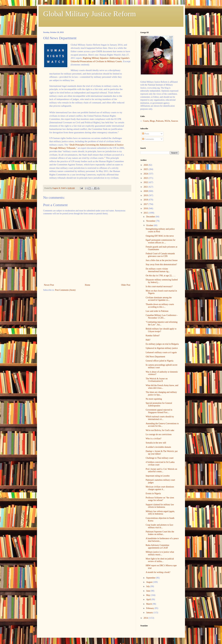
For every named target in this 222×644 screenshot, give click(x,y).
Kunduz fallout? (153, 336)
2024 (146, 174)
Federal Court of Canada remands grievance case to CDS (160, 255)
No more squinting (154, 399)
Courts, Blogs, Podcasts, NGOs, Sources (161, 121)
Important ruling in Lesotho (158, 476)
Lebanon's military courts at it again (161, 352)
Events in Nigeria (153, 493)
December (151, 217)
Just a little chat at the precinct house (162, 260)
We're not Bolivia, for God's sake (160, 430)
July (148, 586)
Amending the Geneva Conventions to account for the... (162, 425)
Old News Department (155, 357)
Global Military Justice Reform (89, 14)
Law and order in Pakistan (157, 311)
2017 (146, 204)
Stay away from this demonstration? (161, 264)
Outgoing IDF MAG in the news (160, 236)
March (149, 604)
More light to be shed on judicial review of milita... (160, 560)
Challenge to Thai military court (160, 458)
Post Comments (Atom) (65, 290)
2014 (146, 618)
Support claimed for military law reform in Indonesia (160, 506)
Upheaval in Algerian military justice (162, 348)
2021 (146, 187)
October (150, 225)
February (150, 608)
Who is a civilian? (153, 439)
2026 (146, 165)
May (148, 595)
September (151, 578)
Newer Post (49, 285)
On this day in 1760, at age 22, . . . (160, 276)
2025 (146, 169)
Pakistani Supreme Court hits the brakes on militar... (160, 533)
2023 (146, 178)
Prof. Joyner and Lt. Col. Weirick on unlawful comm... (161, 470)
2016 (146, 208)
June (148, 591)
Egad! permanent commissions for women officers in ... (160, 241)
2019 (146, 195)
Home (88, 285)
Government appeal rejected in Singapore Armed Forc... (159, 411)
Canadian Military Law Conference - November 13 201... (162, 317)
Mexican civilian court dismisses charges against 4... (160, 488)
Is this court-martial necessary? (159, 286)
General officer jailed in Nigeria (159, 361)
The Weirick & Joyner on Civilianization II (157, 380)
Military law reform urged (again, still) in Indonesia (160, 513)
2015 (146, 213)
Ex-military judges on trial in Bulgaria (162, 344)
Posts (146, 134)
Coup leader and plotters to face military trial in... (159, 526)
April (149, 599)
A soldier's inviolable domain (158, 447)
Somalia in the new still (156, 443)
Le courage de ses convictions (159, 434)
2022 (146, 182)
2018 (146, 200)
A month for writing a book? (158, 572)
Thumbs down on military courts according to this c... (160, 306)
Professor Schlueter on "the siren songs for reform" (160, 499)
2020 (146, 191)
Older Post (126, 285)
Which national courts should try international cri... (160, 418)
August (150, 582)
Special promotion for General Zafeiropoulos (159, 404)
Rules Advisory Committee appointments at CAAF (157, 546)
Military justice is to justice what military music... (160, 553)
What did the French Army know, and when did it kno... (162, 387)
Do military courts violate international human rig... (158, 270)
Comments (148, 139)
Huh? (148, 340)
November (151, 221)
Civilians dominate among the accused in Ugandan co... (159, 299)
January (150, 613)
